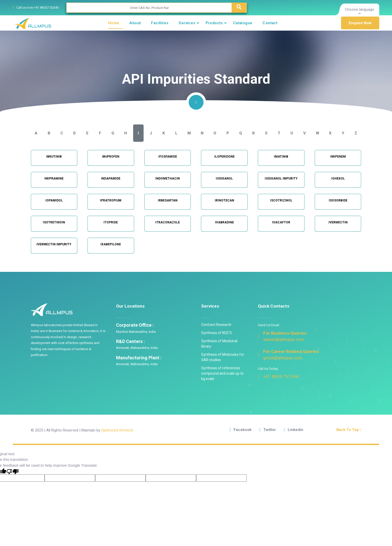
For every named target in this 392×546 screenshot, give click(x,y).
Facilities (160, 23)
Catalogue (243, 23)
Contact (270, 23)
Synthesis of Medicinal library (219, 344)
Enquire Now (360, 23)
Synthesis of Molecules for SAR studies (223, 357)
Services (187, 23)
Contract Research (216, 325)
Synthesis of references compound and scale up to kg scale (222, 373)
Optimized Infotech (117, 430)
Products (214, 23)
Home (114, 23)
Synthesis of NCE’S (217, 333)
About (135, 23)
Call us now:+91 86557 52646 (37, 8)
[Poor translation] (12, 471)
